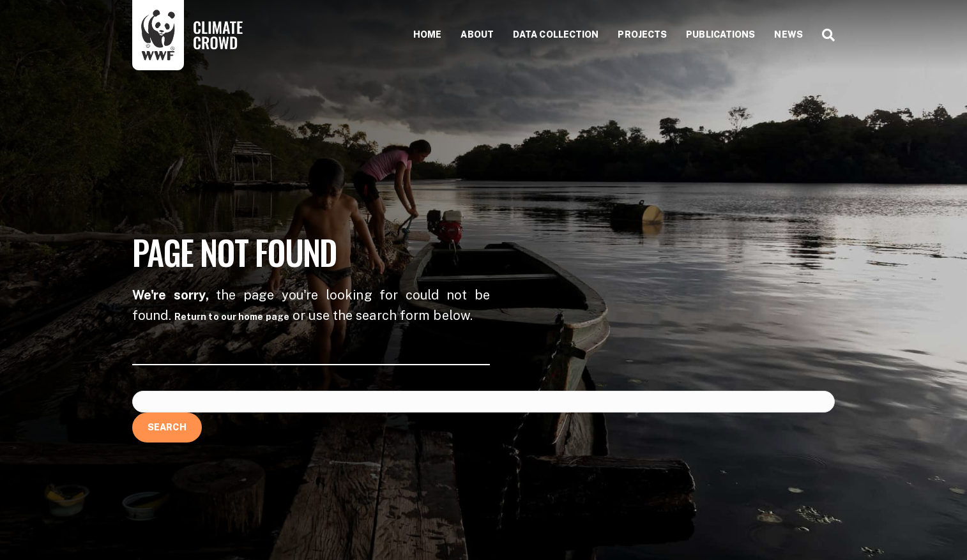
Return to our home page (232, 317)
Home (427, 34)
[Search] (824, 35)
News (788, 34)
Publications (720, 34)
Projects (642, 34)
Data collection (556, 34)
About (477, 34)
